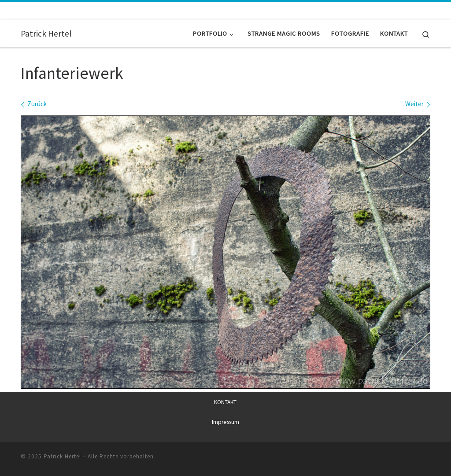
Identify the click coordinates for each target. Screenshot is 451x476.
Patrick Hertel (62, 456)
